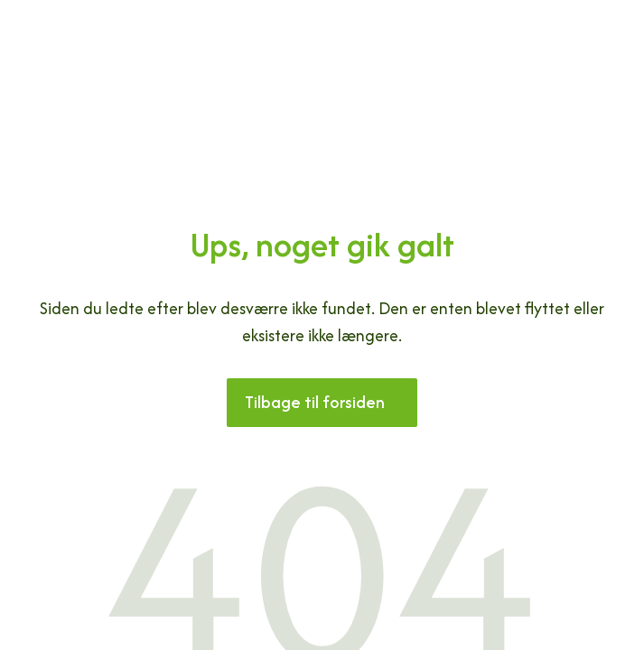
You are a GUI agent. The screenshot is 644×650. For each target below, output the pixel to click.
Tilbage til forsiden (315, 402)
